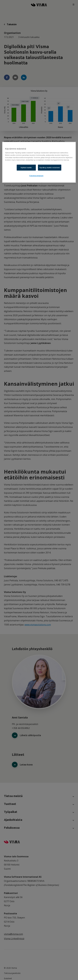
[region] (39, 162)
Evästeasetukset (36, 176)
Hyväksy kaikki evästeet (50, 168)
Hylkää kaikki (26, 168)
